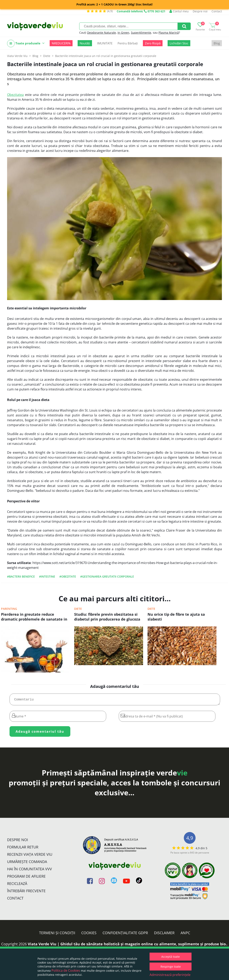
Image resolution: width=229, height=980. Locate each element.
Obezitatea (15, 95)
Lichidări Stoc (179, 43)
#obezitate (68, 576)
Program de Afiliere (26, 878)
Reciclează (17, 885)
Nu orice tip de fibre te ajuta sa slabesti (176, 617)
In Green (123, 33)
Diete (78, 609)
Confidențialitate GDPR (125, 934)
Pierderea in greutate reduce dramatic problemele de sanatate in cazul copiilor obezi (34, 617)
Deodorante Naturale (102, 33)
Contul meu (179, 11)
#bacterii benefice (21, 576)
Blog (217, 43)
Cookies (89, 934)
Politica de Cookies (66, 970)
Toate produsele (26, 43)
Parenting (9, 609)
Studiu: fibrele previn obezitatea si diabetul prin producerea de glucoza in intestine (107, 617)
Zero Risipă (153, 43)
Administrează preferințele (170, 975)
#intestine (47, 576)
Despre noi (200, 11)
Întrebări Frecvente (26, 892)
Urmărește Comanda (27, 863)
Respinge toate (171, 967)
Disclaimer (164, 934)
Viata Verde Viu (17, 56)
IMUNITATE (105, 43)
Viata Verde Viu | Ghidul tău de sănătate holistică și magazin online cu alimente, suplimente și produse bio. (127, 946)
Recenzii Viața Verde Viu (30, 856)
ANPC (185, 934)
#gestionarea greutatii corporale (107, 576)
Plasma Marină (169, 33)
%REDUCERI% (61, 43)
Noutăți (85, 43)
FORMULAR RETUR (23, 849)
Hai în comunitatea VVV (29, 871)
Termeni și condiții (57, 934)
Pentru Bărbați (128, 43)
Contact (217, 11)
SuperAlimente (141, 33)
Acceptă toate (171, 957)
